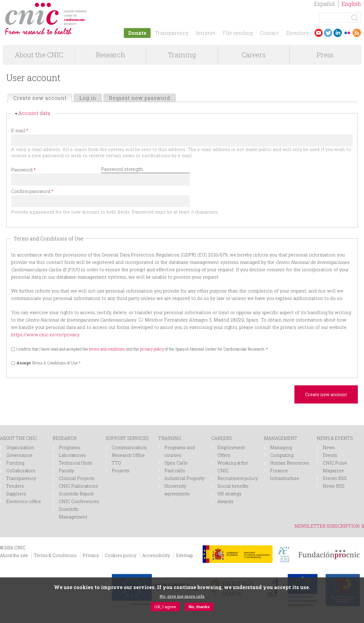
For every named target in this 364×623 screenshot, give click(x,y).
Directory (298, 33)
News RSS (334, 486)
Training (182, 55)
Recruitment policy (238, 478)
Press (325, 55)
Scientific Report (76, 494)
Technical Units (76, 463)
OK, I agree (165, 607)
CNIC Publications (79, 486)
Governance (19, 455)
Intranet (206, 33)
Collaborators (21, 471)
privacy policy (152, 349)
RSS (357, 33)
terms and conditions (107, 349)
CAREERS (222, 438)
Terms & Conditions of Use (49, 363)
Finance (279, 471)
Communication (129, 447)
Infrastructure (285, 478)
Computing (282, 455)
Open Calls (176, 463)
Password (23, 170)
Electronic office (24, 501)
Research (111, 55)
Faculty (67, 471)
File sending (238, 33)
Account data (34, 113)
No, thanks (199, 607)
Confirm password (32, 191)
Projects (121, 471)
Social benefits (233, 486)
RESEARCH (65, 438)
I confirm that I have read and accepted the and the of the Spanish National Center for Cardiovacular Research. (142, 349)
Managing (281, 447)
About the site (14, 555)
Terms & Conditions (55, 555)
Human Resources (290, 463)
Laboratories (72, 455)
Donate (137, 33)
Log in (88, 98)
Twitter (328, 33)
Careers (253, 55)
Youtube (319, 33)
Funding (15, 463)
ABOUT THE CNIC (19, 438)
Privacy (91, 555)
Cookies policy (121, 555)
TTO (116, 463)
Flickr (347, 33)
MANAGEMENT (281, 438)
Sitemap (184, 555)
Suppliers (16, 494)
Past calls (175, 471)
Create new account (42, 98)
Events (330, 455)
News (329, 447)
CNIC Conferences (79, 501)
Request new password (140, 98)
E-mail (20, 131)
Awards (225, 501)
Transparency (172, 33)
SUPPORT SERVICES (127, 438)
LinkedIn (338, 33)
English (351, 4)
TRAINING (170, 438)
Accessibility (156, 555)
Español (324, 4)
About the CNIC (39, 55)
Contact (269, 33)
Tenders (15, 486)
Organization (20, 447)
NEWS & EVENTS (335, 438)
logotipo (91, 6)
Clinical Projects (77, 478)
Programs (69, 447)
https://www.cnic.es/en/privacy (45, 335)
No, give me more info (182, 596)
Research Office (128, 455)
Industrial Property (184, 478)
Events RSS (335, 478)
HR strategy (229, 494)
